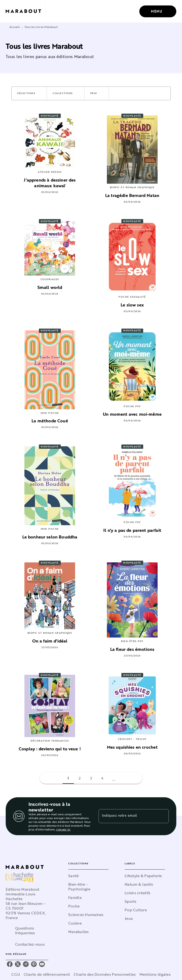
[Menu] (158, 11)
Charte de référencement (47, 974)
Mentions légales (155, 974)
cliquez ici (63, 829)
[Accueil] (26, 11)
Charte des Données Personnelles (105, 974)
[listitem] (10, 964)
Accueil (15, 27)
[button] (29, 93)
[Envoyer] (163, 816)
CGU (16, 974)
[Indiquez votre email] (128, 816)
